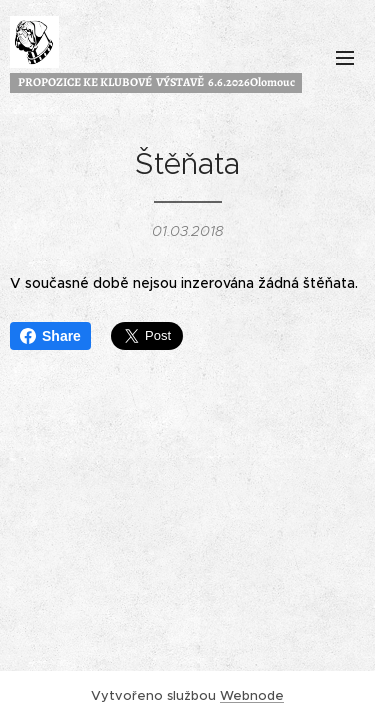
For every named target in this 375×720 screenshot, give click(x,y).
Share (50, 336)
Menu (345, 58)
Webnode (252, 695)
